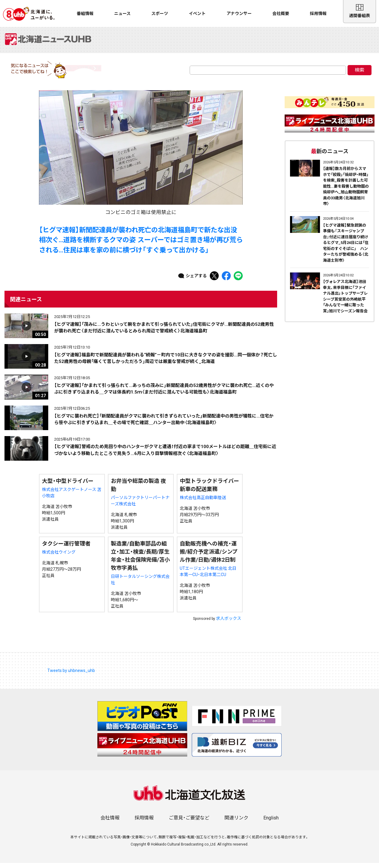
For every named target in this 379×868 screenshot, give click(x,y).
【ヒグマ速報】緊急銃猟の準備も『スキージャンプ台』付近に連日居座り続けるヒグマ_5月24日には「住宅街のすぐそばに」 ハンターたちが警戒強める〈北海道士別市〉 (346, 248)
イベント (197, 13)
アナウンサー (239, 13)
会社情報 (110, 823)
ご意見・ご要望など (189, 823)
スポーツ (160, 13)
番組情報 (85, 13)
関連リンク (236, 823)
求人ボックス (229, 623)
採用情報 (318, 13)
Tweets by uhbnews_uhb (71, 676)
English (271, 823)
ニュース (122, 13)
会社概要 (281, 13)
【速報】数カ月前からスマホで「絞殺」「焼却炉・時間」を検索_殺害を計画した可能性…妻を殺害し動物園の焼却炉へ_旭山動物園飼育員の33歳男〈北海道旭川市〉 (346, 191)
